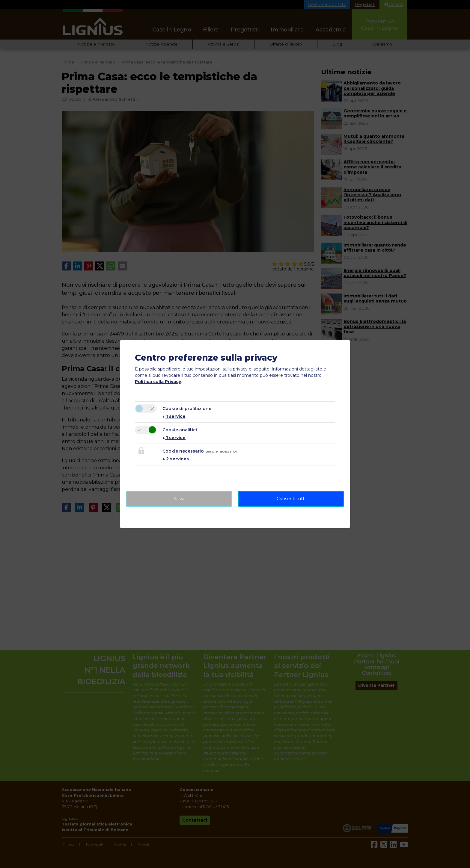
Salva (179, 499)
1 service (174, 416)
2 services (176, 459)
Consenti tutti (291, 499)
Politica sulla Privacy (158, 382)
